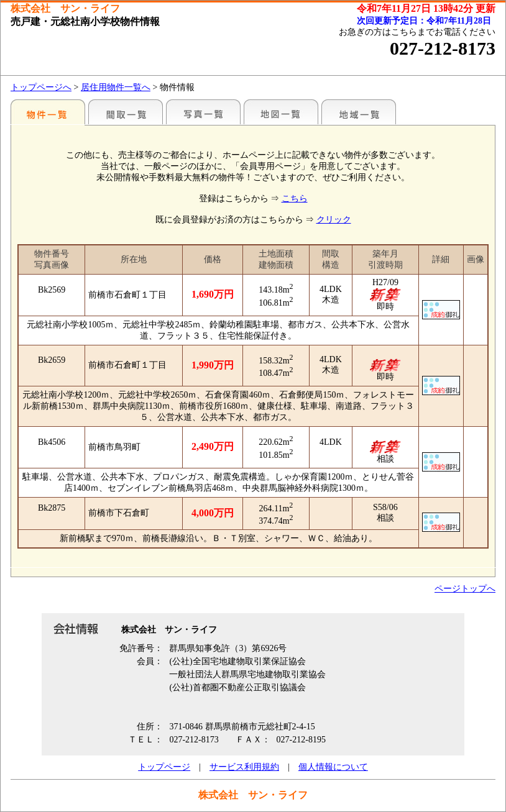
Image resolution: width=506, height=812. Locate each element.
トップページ (164, 767)
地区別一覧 (48, 112)
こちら (295, 198)
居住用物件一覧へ (116, 87)
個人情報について (333, 767)
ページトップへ (465, 589)
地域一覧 (359, 112)
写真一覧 (203, 112)
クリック (334, 220)
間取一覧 (126, 112)
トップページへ (41, 87)
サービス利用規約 (244, 767)
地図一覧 (281, 112)
